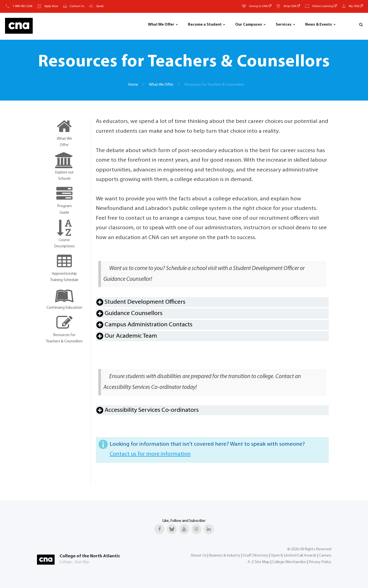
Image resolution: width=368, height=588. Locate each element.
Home (133, 85)
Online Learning (324, 6)
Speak (100, 6)
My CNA (356, 6)
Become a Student (205, 25)
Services (284, 25)
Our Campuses (249, 25)
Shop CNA (292, 6)
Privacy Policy (320, 562)
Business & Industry (225, 556)
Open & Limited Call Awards (294, 556)
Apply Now (51, 6)
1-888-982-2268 (22, 6)
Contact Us (77, 6)
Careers (325, 556)
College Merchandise (289, 562)
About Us (199, 556)
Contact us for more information (150, 454)
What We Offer (161, 25)
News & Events (319, 25)
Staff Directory (256, 556)
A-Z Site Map (259, 562)
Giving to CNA (260, 6)
